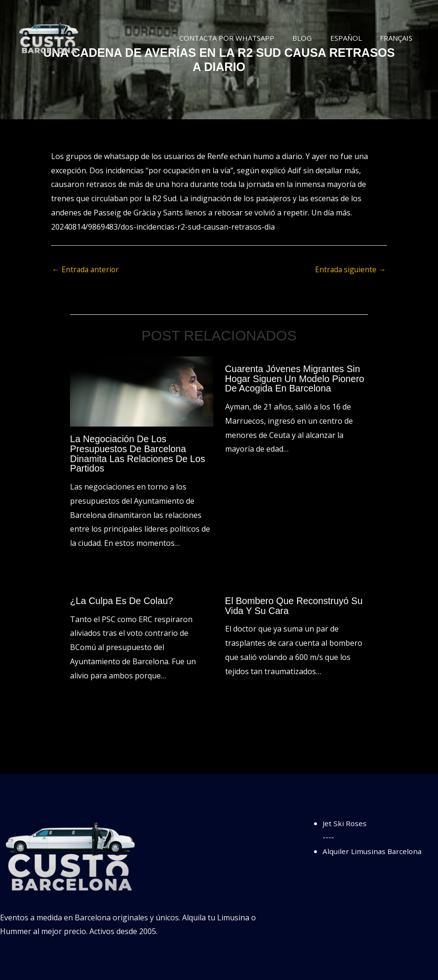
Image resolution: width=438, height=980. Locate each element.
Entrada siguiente (350, 270)
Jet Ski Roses (345, 822)
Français (398, 38)
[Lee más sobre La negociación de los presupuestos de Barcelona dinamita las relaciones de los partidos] (142, 391)
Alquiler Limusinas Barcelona (374, 850)
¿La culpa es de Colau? (122, 600)
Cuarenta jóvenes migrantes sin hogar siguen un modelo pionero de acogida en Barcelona (296, 379)
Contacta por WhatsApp (241, 38)
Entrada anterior (86, 270)
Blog (312, 38)
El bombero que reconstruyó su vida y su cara (295, 605)
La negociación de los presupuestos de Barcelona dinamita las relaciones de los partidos (139, 454)
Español (352, 38)
